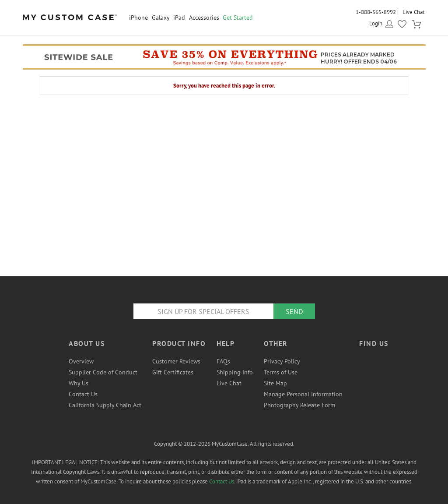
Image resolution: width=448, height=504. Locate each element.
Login (376, 23)
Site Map (275, 383)
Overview (81, 361)
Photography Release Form (299, 405)
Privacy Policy (282, 361)
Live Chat (413, 12)
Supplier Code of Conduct (103, 372)
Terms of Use (281, 372)
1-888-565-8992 (376, 12)
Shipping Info (235, 372)
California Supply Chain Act (105, 405)
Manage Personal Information (303, 394)
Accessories (204, 18)
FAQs (223, 361)
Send (294, 311)
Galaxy (161, 18)
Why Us (79, 383)
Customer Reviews (176, 361)
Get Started (238, 18)
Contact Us (83, 394)
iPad (179, 18)
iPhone (138, 18)
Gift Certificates (173, 372)
